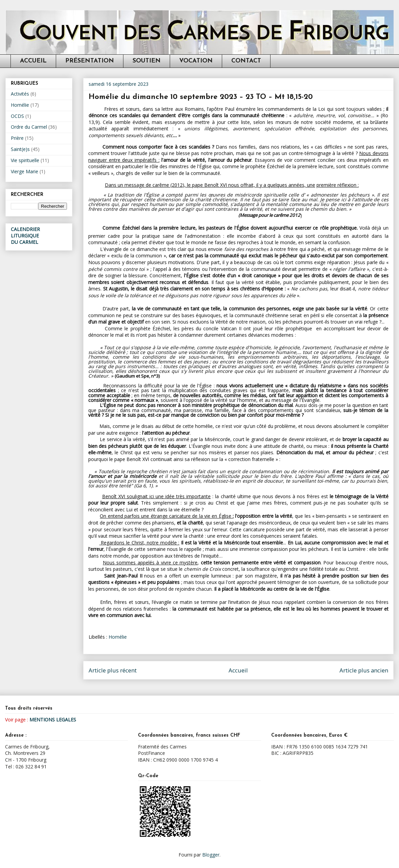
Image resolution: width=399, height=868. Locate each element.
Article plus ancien (364, 670)
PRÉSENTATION (90, 61)
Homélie (118, 637)
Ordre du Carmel (29, 127)
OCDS (17, 116)
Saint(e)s (20, 149)
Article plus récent (113, 670)
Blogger (211, 855)
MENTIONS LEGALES (53, 720)
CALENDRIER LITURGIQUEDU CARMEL (25, 236)
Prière (17, 138)
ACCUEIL (33, 61)
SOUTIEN (147, 61)
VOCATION (196, 61)
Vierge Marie (25, 171)
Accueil (238, 670)
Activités (20, 94)
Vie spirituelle (25, 160)
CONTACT (246, 61)
